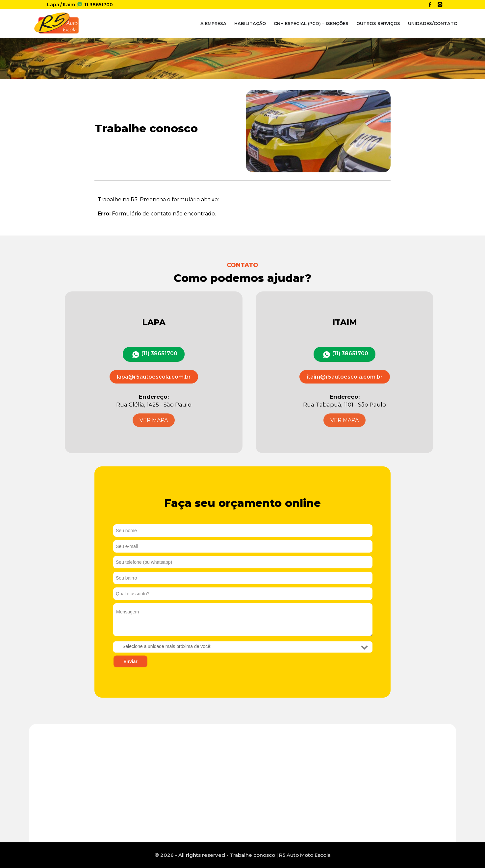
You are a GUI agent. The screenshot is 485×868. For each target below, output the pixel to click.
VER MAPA (154, 420)
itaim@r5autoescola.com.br (345, 377)
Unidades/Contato (433, 23)
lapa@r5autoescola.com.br (154, 377)
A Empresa (213, 23)
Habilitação (250, 23)
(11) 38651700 (159, 353)
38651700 (94, 5)
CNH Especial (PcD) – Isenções (311, 23)
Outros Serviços (378, 23)
